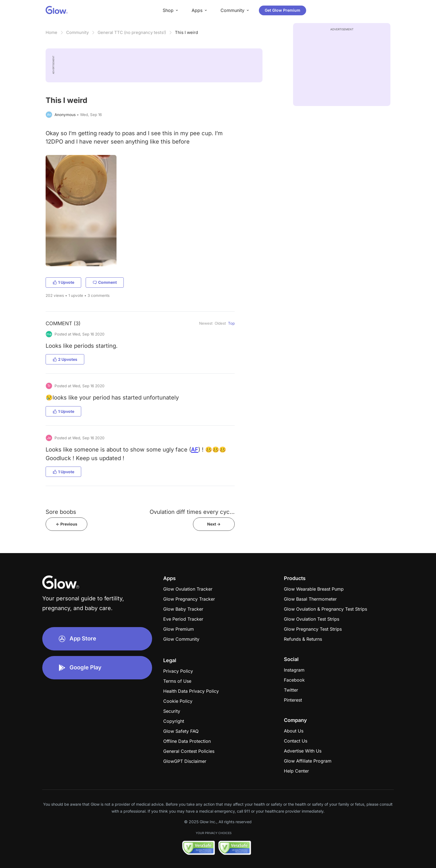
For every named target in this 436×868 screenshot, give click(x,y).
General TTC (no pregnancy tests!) (132, 32)
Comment (105, 282)
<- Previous (67, 524)
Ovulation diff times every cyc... (192, 512)
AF (195, 449)
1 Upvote (63, 282)
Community (77, 32)
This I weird (186, 32)
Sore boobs (61, 512)
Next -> (214, 524)
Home (51, 32)
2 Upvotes (65, 359)
